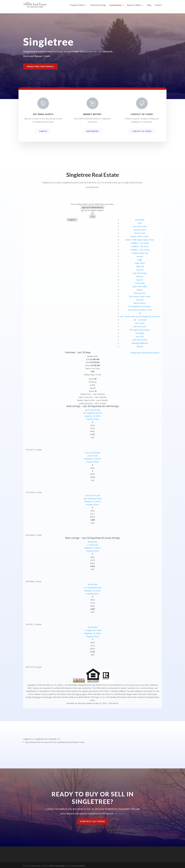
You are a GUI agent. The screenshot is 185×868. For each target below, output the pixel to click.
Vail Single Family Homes (140, 330)
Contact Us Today (142, 132)
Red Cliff (140, 300)
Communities (115, 5)
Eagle (140, 260)
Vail (140, 313)
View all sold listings (108, 406)
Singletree (72, 220)
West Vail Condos (140, 340)
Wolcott (140, 346)
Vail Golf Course (140, 326)
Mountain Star (140, 293)
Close (93, 217)
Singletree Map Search (40, 66)
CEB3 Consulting (57, 864)
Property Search (77, 5)
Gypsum (140, 280)
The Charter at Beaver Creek (140, 310)
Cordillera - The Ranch (140, 246)
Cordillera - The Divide (140, 243)
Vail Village (140, 333)
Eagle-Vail (140, 266)
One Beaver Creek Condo (140, 296)
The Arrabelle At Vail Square (140, 306)
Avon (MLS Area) (140, 226)
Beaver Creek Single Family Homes (140, 240)
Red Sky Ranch (140, 303)
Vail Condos (140, 323)
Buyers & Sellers (134, 5)
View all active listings (108, 538)
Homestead (140, 283)
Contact (158, 5)
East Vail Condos (140, 273)
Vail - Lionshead (140, 320)
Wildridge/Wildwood (140, 343)
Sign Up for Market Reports (93, 207)
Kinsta (82, 864)
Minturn (140, 290)
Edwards (140, 276)
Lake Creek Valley (140, 286)
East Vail (140, 270)
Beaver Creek (140, 233)
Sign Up (43, 132)
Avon (140, 223)
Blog (149, 5)
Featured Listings (98, 5)
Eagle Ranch (140, 263)
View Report (92, 132)
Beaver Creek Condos (140, 236)
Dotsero (140, 256)
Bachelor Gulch (140, 230)
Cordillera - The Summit (140, 250)
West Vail (140, 336)
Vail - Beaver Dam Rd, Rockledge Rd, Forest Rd (140, 316)
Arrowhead (140, 220)
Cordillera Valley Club (140, 253)
